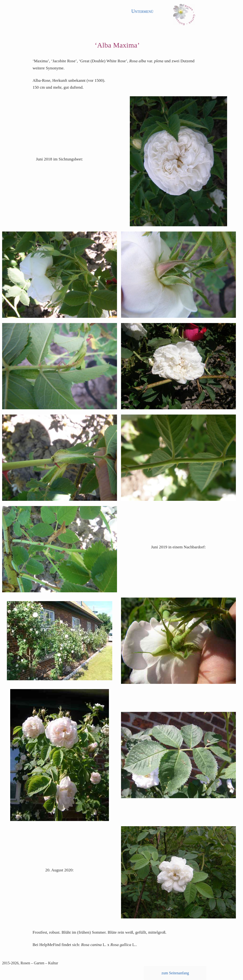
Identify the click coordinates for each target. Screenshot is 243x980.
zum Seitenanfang (175, 973)
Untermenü (142, 11)
